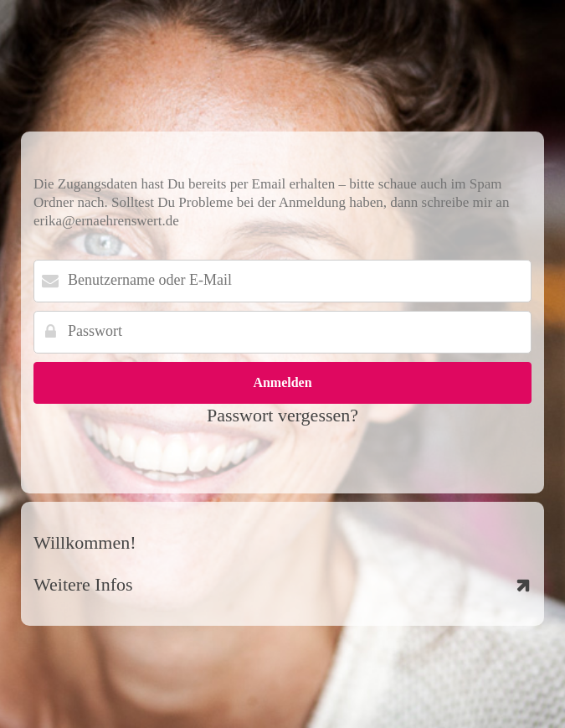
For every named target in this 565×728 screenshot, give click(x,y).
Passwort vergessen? (282, 415)
